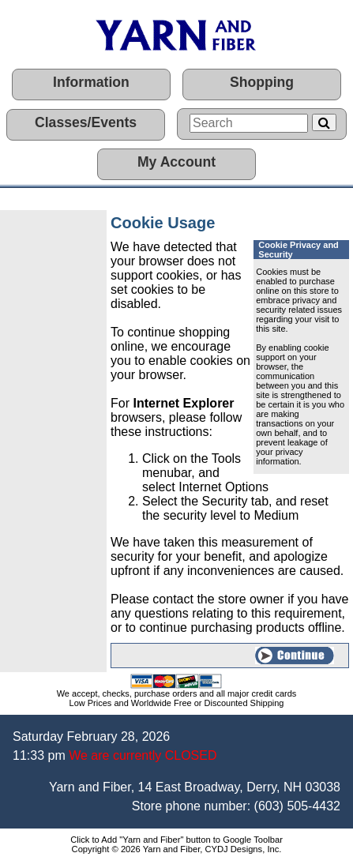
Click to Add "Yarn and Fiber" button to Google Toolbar (176, 840)
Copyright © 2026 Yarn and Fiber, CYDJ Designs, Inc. (177, 849)
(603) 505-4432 (297, 806)
